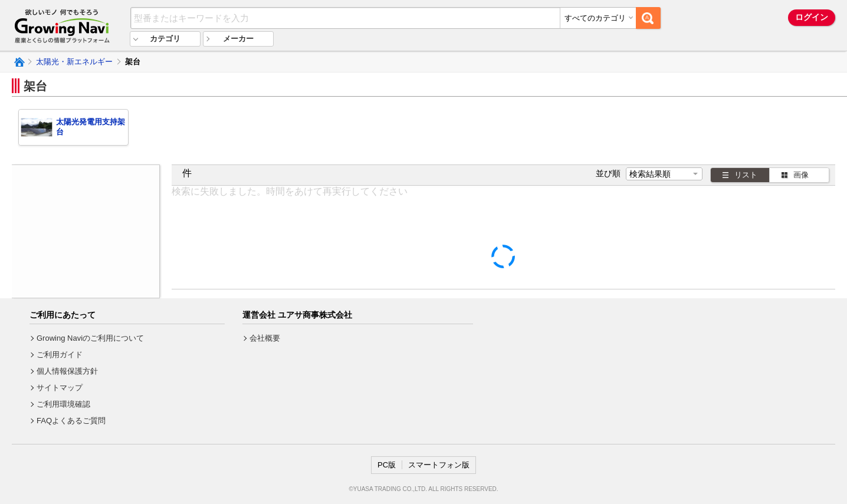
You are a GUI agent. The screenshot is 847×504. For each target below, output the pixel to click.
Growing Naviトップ (19, 62)
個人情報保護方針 (67, 371)
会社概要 (265, 338)
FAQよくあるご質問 (71, 421)
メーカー (238, 39)
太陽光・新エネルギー (74, 62)
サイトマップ (60, 388)
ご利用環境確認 (63, 404)
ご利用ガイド (60, 355)
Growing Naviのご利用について (90, 338)
